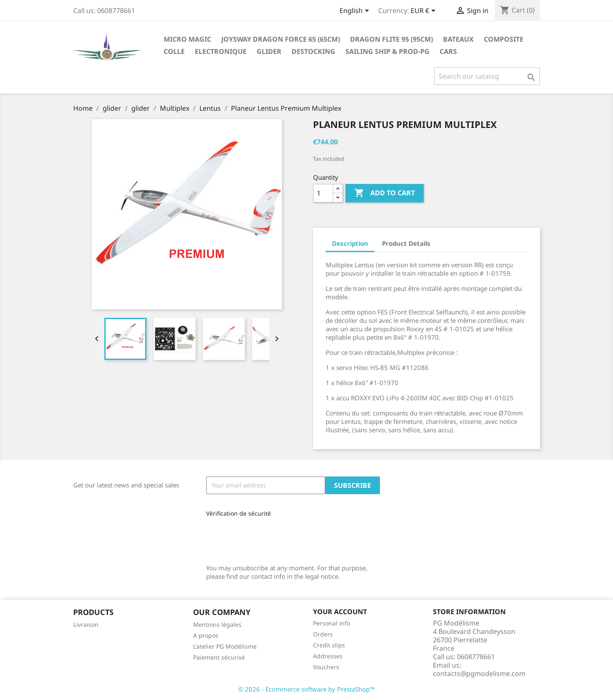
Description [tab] (350, 243)
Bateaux (458, 39)
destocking (313, 51)
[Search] (487, 76)
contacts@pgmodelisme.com (479, 673)
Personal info (332, 623)
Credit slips (329, 645)
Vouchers (326, 667)
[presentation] (263, 537)
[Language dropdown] (356, 11)
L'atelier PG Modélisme (225, 646)
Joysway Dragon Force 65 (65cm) (281, 39)
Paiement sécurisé (219, 657)
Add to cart (385, 193)
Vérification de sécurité (239, 513)
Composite (504, 39)
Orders (323, 634)
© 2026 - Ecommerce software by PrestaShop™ (306, 689)
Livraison (86, 624)
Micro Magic (187, 39)
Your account (340, 612)
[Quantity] (323, 193)
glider (269, 51)
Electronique (221, 51)
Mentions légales (217, 624)
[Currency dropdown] (425, 11)
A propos (206, 635)
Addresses (328, 656)
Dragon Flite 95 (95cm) (391, 39)
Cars (448, 51)
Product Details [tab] (406, 243)
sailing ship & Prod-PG (387, 51)
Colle (174, 51)
